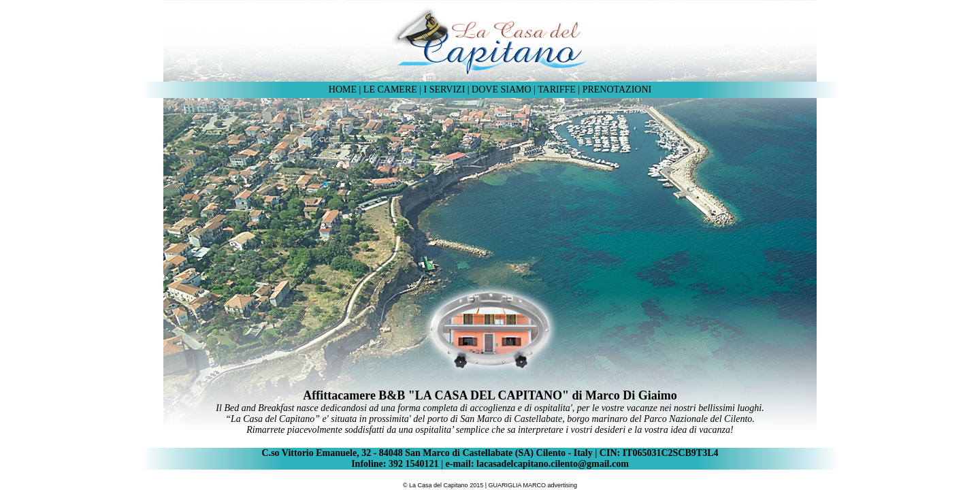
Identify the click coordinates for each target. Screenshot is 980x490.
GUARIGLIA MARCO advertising (533, 485)
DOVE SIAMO (502, 89)
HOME (343, 89)
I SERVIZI (445, 89)
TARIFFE (557, 89)
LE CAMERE (391, 89)
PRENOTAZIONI (617, 89)
